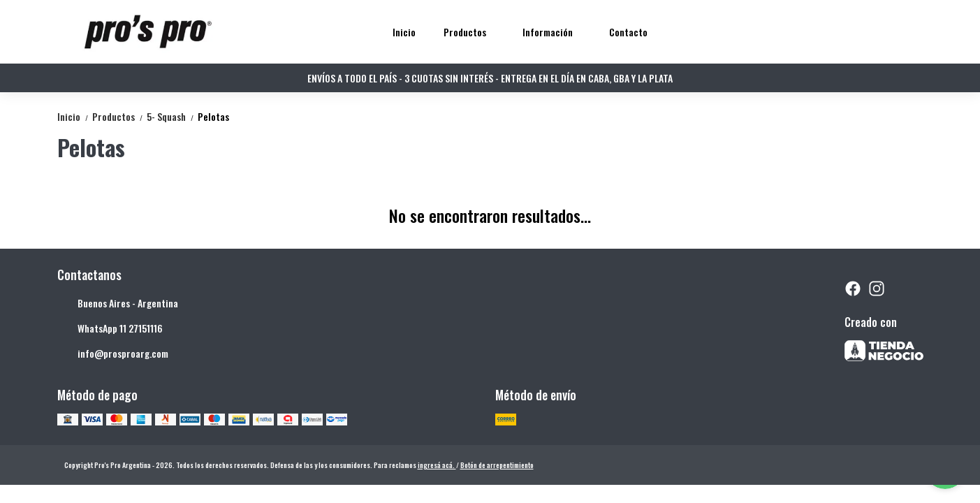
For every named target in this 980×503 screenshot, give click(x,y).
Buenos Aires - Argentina (118, 303)
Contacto (628, 32)
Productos (472, 32)
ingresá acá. (437, 465)
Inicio (404, 32)
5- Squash (172, 116)
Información (555, 32)
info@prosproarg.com (113, 353)
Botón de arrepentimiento (497, 465)
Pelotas (213, 116)
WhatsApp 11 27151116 (110, 328)
